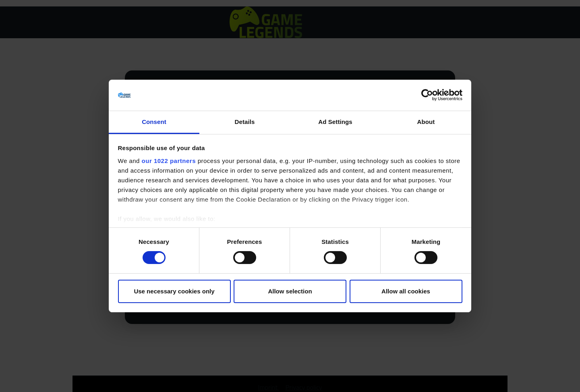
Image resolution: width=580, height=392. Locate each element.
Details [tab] (245, 122)
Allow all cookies (406, 291)
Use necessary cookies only (174, 291)
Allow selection (290, 291)
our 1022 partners (169, 161)
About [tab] (426, 122)
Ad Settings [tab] (335, 122)
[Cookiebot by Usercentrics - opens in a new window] (427, 95)
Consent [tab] (154, 122)
